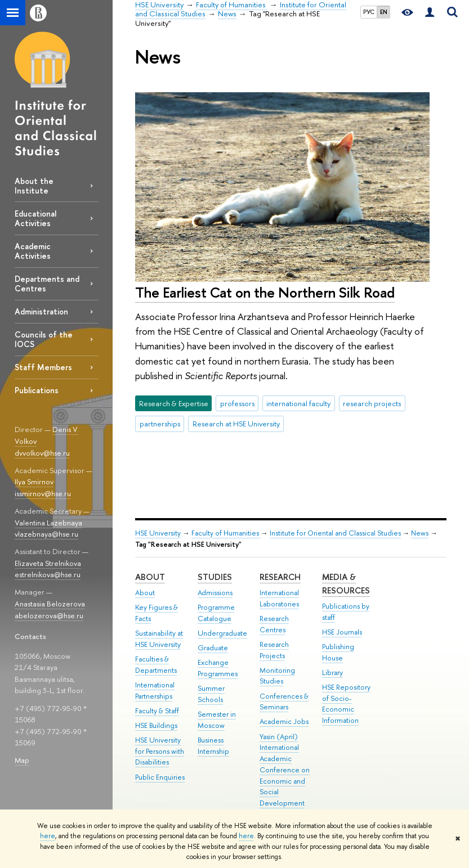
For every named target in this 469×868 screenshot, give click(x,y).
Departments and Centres (47, 284)
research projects (372, 403)
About (150, 577)
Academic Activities (33, 251)
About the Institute (34, 186)
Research (280, 577)
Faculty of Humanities (226, 533)
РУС (369, 12)
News (420, 533)
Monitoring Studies (277, 676)
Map (22, 760)
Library (332, 673)
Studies (215, 577)
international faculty (298, 403)
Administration (41, 311)
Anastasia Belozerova (50, 604)
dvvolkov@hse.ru (42, 453)
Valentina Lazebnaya (48, 523)
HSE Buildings (156, 725)
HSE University (158, 533)
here (48, 836)
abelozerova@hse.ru (49, 615)
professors (237, 403)
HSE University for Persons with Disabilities (160, 751)
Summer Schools (211, 694)
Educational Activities (35, 218)
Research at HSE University (236, 424)
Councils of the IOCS (44, 339)
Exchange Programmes (218, 668)
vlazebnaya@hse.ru (46, 534)
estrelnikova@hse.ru (48, 574)
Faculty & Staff (157, 711)
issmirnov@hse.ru (43, 493)
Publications (37, 390)
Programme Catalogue (216, 613)
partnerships (160, 424)
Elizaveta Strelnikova (48, 563)
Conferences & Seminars (284, 702)
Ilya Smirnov (34, 482)
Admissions (215, 593)
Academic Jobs (284, 721)
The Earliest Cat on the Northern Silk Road (265, 292)
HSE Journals (342, 632)
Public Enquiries (160, 777)
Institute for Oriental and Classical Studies (335, 533)
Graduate (213, 648)
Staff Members (43, 367)
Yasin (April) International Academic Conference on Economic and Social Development (285, 770)
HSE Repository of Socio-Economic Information (346, 704)
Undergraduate (222, 633)
